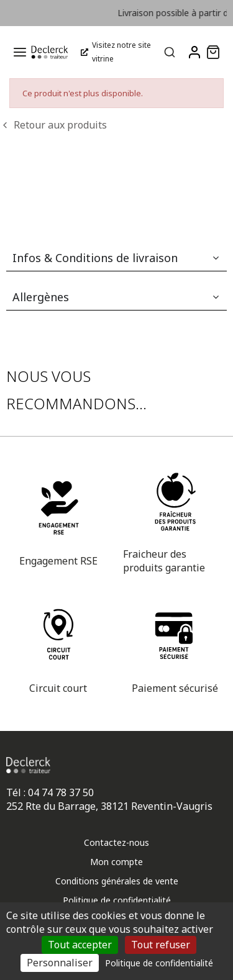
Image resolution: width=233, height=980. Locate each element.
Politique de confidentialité (117, 900)
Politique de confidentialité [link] (159, 963)
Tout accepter (80, 945)
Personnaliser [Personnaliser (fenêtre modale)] (60, 963)
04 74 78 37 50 (61, 792)
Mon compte (116, 862)
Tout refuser (161, 945)
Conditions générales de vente (117, 881)
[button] (213, 52)
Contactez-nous (116, 842)
